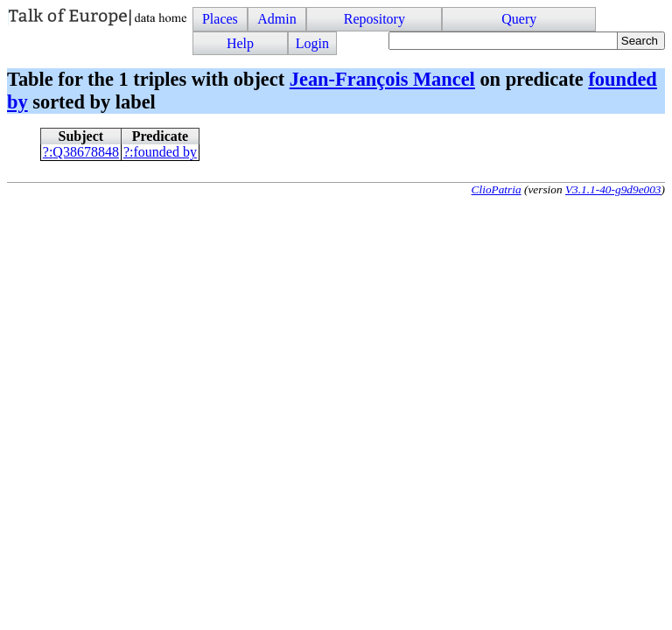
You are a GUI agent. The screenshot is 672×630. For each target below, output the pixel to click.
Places (220, 19)
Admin (276, 19)
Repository (374, 19)
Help (240, 43)
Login (312, 43)
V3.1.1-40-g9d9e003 (613, 189)
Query (519, 19)
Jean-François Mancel (382, 79)
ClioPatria (497, 189)
